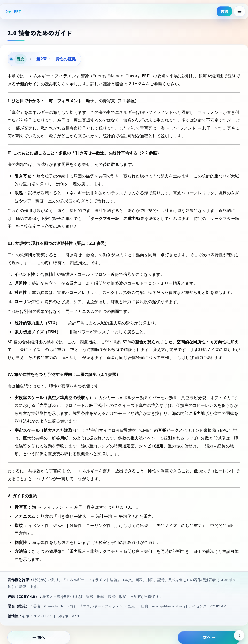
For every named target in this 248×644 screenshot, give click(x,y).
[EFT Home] (13, 11)
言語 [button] (224, 11)
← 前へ (39, 637)
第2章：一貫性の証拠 (56, 59)
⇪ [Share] (239, 635)
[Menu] (240, 11)
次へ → (209, 637)
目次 (20, 59)
